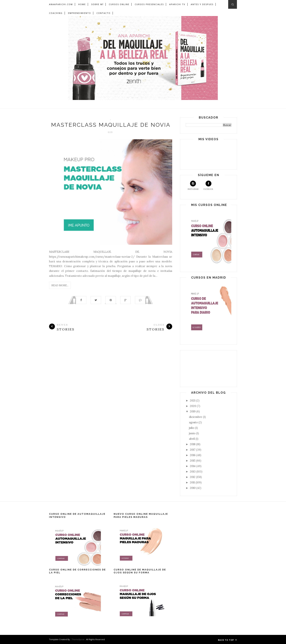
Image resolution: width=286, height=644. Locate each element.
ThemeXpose (78, 639)
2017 (193, 450)
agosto (194, 422)
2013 (193, 471)
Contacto (104, 13)
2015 (193, 461)
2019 (193, 411)
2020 (193, 406)
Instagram (193, 185)
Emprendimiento (80, 13)
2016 (193, 455)
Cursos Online (119, 4)
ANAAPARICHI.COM (61, 4)
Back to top (227, 640)
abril (192, 439)
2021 (193, 400)
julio (192, 428)
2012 (193, 477)
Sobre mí (97, 4)
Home (82, 4)
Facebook (208, 185)
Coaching (56, 13)
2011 (193, 482)
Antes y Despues (202, 4)
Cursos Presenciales (149, 4)
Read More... (60, 285)
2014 (193, 466)
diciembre (196, 417)
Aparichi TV (177, 4)
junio (193, 433)
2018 (193, 444)
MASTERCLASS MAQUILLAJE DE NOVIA (111, 125)
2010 (193, 488)
